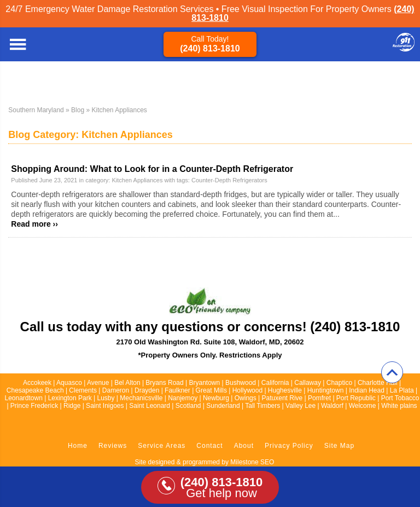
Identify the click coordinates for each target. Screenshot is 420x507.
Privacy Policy (289, 446)
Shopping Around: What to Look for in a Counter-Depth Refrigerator (152, 169)
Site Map (339, 446)
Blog (78, 110)
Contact (209, 446)
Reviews (113, 446)
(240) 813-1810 (210, 48)
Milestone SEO (252, 462)
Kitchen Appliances (137, 180)
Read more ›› (34, 224)
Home (78, 446)
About (244, 446)
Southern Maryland (36, 110)
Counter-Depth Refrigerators (229, 180)
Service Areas (162, 446)
